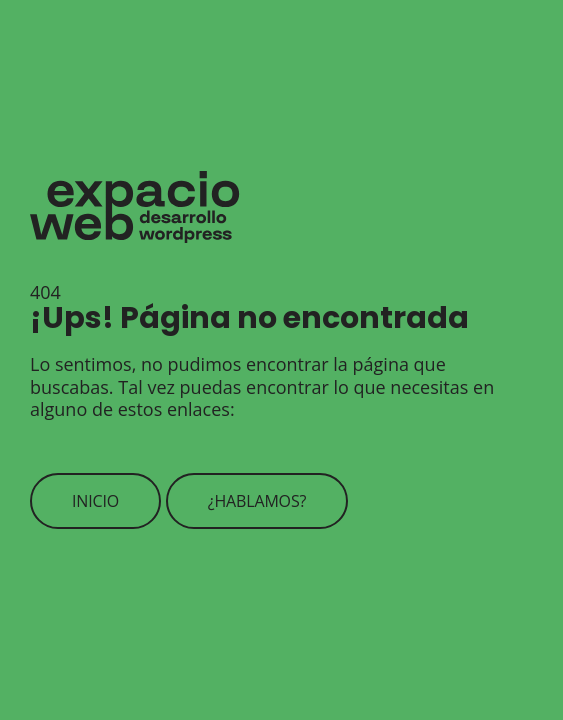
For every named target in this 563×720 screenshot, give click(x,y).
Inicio (95, 501)
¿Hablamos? (257, 501)
